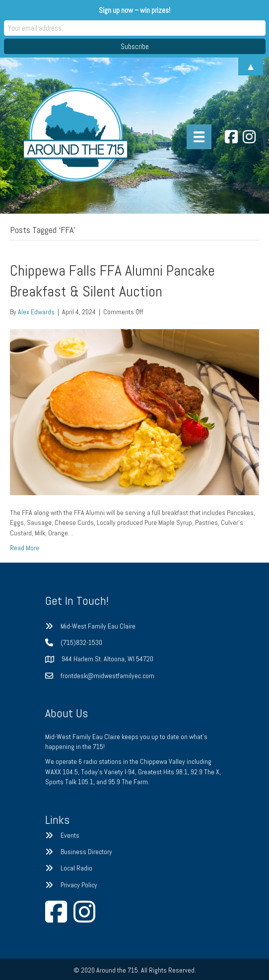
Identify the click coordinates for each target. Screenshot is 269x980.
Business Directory (86, 852)
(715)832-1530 (81, 642)
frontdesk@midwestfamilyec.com (107, 676)
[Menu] (199, 137)
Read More (25, 548)
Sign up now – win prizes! (134, 10)
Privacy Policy (79, 885)
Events (70, 835)
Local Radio (76, 868)
